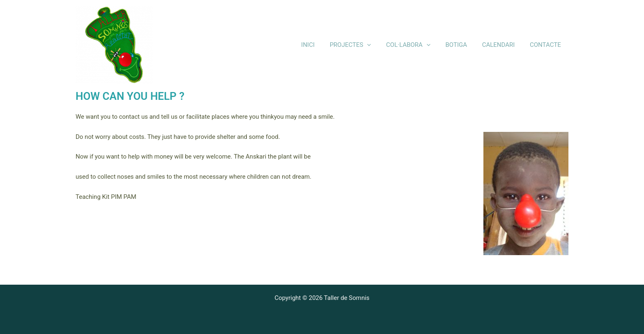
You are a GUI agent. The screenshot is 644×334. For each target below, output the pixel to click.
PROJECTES (363, 45)
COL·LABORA (418, 45)
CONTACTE (547, 45)
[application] (379, 45)
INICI (323, 45)
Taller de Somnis (202, 45)
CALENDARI (503, 45)
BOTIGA (463, 45)
